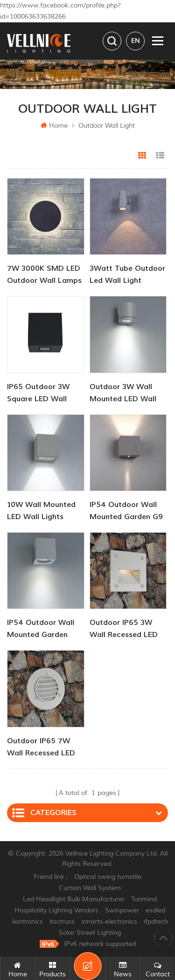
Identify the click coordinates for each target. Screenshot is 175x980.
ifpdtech (156, 922)
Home (54, 126)
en (136, 41)
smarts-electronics (109, 922)
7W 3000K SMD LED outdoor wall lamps (44, 274)
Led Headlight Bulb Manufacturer (74, 899)
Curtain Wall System (90, 888)
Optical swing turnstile (108, 877)
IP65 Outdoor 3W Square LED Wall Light (38, 394)
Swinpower (122, 910)
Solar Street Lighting (90, 933)
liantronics (28, 922)
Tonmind (144, 899)
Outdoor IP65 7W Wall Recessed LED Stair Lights (41, 748)
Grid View (142, 156)
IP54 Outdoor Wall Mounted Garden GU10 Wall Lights (41, 629)
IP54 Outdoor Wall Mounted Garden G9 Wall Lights (126, 511)
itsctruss (62, 922)
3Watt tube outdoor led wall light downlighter (127, 275)
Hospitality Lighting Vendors (56, 910)
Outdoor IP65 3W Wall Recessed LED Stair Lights (124, 629)
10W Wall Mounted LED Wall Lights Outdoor (41, 511)
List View (160, 156)
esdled (155, 910)
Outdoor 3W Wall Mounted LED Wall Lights (123, 394)
